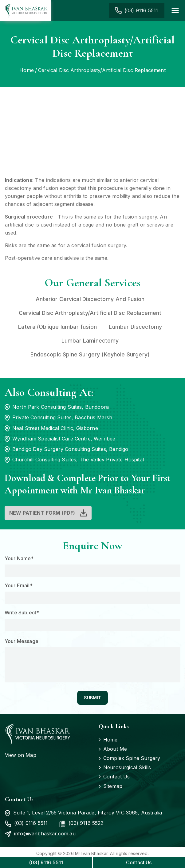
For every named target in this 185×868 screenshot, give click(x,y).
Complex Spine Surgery (132, 759)
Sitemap (113, 786)
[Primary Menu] (175, 10)
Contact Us (117, 777)
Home (110, 740)
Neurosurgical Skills (127, 768)
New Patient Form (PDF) (42, 513)
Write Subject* (22, 613)
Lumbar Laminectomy (89, 341)
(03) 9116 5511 (140, 10)
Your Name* (19, 559)
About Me (115, 749)
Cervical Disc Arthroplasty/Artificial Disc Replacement (89, 313)
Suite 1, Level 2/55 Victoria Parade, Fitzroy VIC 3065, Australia (83, 813)
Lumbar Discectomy (135, 327)
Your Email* (19, 586)
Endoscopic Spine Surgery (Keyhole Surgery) (89, 354)
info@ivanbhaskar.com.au (40, 834)
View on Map (21, 755)
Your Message (22, 641)
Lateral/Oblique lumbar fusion (56, 327)
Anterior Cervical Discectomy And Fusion (89, 299)
